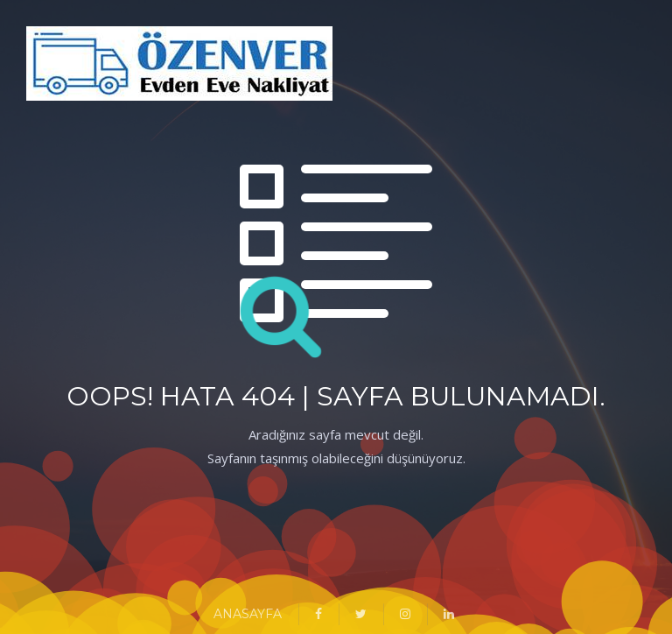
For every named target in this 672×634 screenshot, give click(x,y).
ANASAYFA (248, 614)
